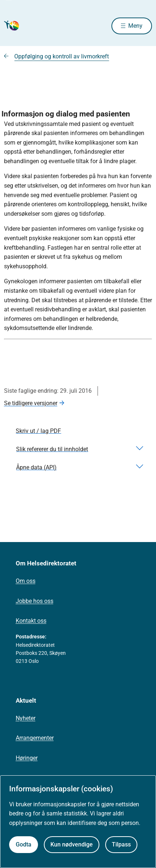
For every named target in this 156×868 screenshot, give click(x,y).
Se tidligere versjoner (31, 403)
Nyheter (26, 718)
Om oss (26, 581)
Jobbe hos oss (35, 601)
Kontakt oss (31, 621)
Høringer (27, 758)
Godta (24, 844)
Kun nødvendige (72, 844)
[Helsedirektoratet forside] (13, 26)
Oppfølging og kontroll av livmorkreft (62, 56)
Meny (135, 26)
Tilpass (121, 844)
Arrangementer (35, 738)
